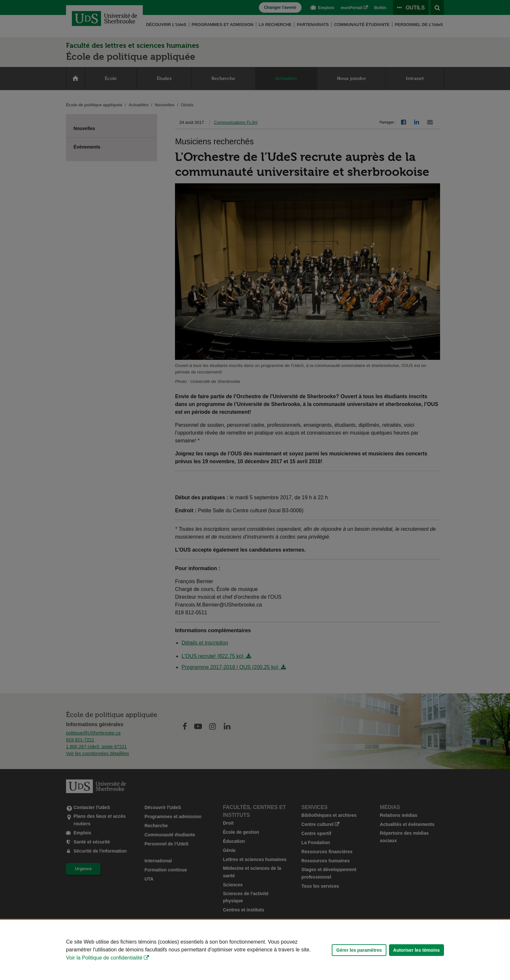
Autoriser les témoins (416, 950)
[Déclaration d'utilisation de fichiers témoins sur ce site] (255, 950)
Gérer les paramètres (359, 950)
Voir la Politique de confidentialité (104, 958)
